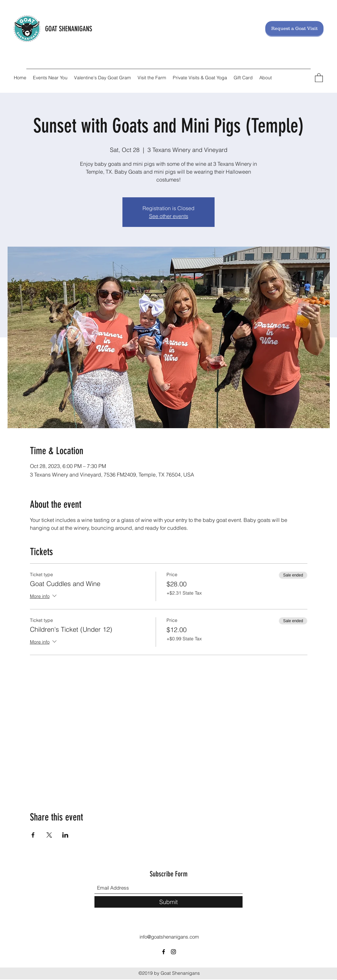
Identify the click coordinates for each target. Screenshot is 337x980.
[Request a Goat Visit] (294, 28)
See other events (169, 216)
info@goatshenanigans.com (169, 937)
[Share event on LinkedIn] (65, 835)
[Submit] (168, 902)
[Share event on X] (49, 835)
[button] (319, 77)
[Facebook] (164, 952)
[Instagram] (173, 952)
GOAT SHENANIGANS (69, 29)
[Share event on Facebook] (33, 835)
